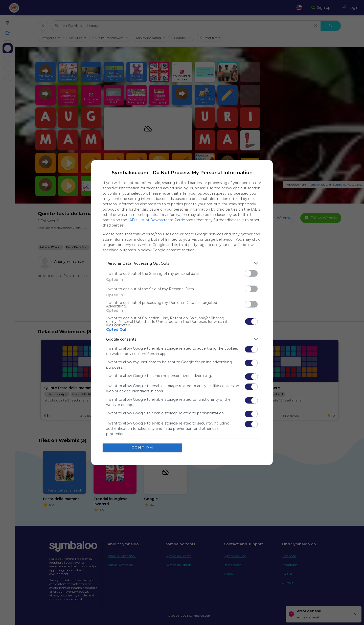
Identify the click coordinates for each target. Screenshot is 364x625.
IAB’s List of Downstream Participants (162, 220)
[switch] (251, 273)
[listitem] (182, 263)
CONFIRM (142, 448)
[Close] (263, 170)
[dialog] (182, 312)
